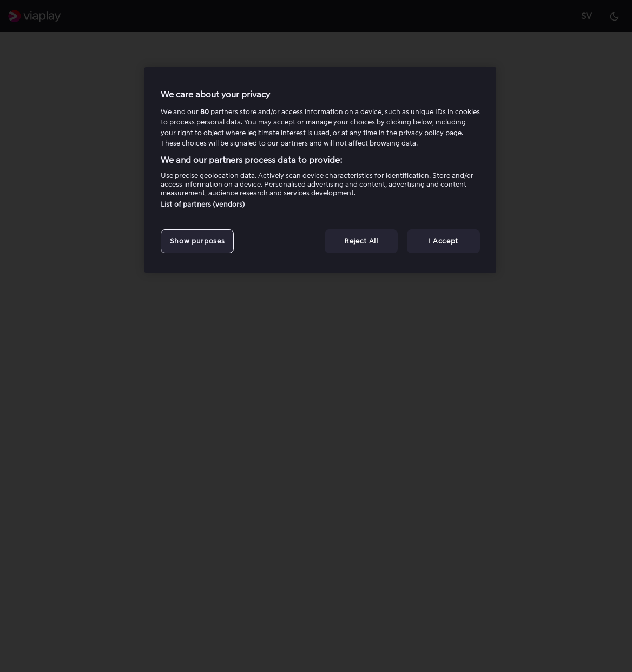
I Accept (443, 241)
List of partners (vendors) (203, 204)
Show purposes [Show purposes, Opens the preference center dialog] (197, 241)
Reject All (361, 241)
